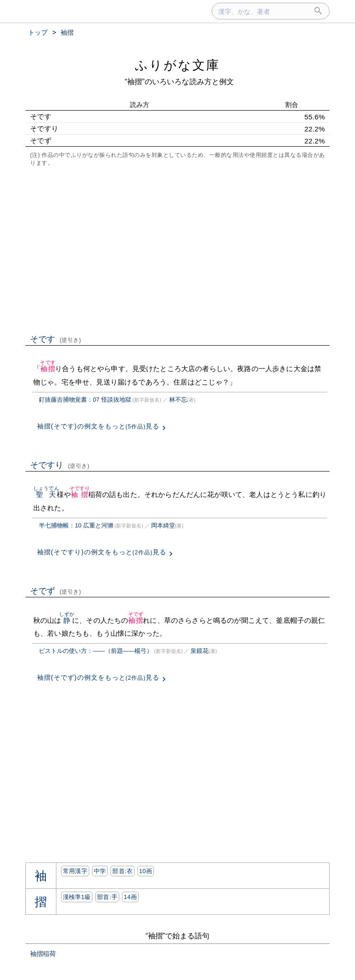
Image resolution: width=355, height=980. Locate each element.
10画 (146, 871)
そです (56, 339)
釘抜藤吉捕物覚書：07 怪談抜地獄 (85, 400)
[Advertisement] (177, 249)
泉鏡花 (199, 651)
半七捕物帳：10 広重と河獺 (76, 525)
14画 (130, 897)
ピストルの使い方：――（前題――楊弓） (96, 651)
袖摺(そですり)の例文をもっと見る (102, 552)
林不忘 (178, 400)
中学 (100, 871)
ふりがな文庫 (177, 65)
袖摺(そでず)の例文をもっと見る (98, 677)
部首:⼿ (107, 897)
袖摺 (47, 369)
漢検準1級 (77, 897)
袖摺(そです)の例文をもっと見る (98, 426)
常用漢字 (75, 871)
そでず (56, 591)
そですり (60, 465)
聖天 (46, 494)
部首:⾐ (122, 871)
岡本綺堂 (163, 525)
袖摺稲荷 (43, 954)
